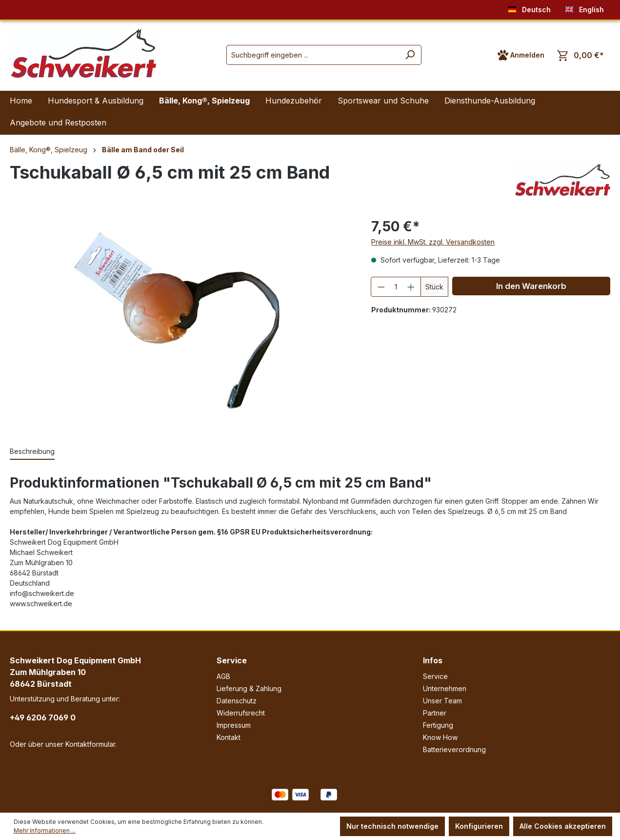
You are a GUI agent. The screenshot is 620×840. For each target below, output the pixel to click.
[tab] (32, 452)
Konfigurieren (479, 826)
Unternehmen (445, 688)
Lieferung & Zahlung (249, 688)
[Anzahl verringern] (381, 287)
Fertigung (438, 725)
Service (232, 660)
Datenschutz (237, 701)
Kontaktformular (90, 744)
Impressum (234, 725)
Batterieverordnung (454, 749)
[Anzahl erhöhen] (411, 287)
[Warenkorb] (580, 55)
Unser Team (442, 701)
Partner (435, 713)
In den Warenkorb (531, 286)
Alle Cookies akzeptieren (563, 826)
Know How (440, 737)
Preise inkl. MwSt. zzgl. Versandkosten (433, 242)
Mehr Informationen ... (45, 830)
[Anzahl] (396, 287)
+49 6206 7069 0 (43, 717)
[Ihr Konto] (521, 55)
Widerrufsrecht (241, 713)
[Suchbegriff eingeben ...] (313, 55)
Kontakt (229, 737)
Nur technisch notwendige (392, 826)
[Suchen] (410, 55)
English (585, 8)
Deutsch (530, 8)
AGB (223, 676)
